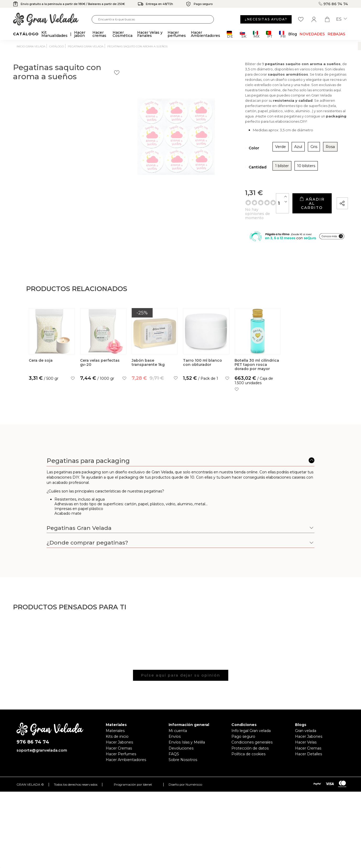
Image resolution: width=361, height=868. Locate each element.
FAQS (174, 762)
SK (243, 34)
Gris (262, 154)
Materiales (115, 738)
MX (256, 34)
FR (282, 34)
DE (230, 34)
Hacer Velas (306, 750)
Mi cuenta (178, 738)
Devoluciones (181, 756)
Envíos (175, 744)
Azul (247, 154)
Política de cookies (248, 762)
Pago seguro (243, 744)
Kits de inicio (117, 744)
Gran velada (306, 738)
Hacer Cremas (119, 756)
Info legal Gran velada (251, 738)
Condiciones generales (252, 750)
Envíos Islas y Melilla (187, 750)
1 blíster (230, 173)
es (341, 19)
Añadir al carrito (295, 207)
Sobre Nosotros (183, 768)
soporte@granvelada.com (42, 758)
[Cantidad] (249, 207)
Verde (229, 154)
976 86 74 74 (333, 4)
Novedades (312, 34)
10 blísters (255, 173)
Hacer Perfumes (121, 762)
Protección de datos (250, 756)
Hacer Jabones (119, 750)
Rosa (279, 154)
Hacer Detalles (309, 762)
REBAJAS (336, 34)
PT (269, 34)
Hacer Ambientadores (126, 768)
